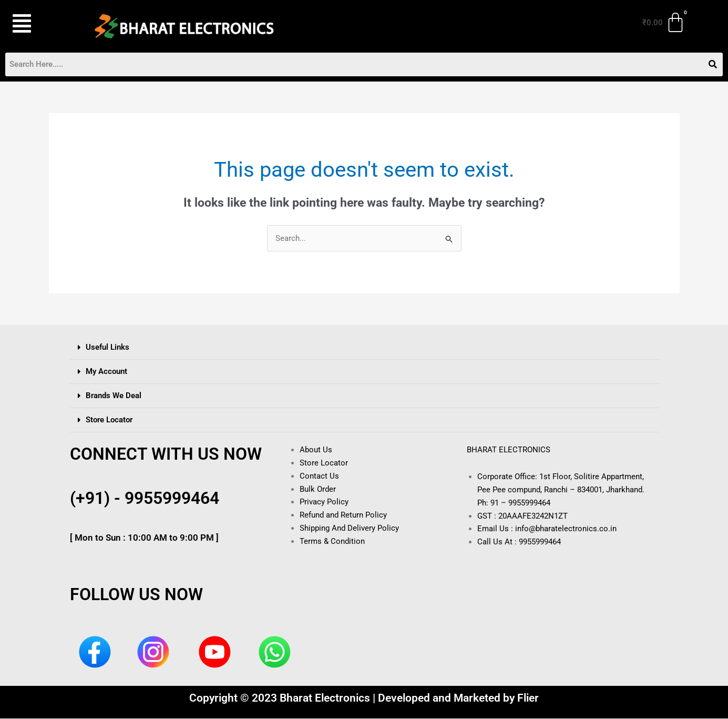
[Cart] (664, 23)
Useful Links (107, 348)
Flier (528, 698)
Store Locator (109, 420)
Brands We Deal (114, 396)
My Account (106, 372)
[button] (39, 24)
